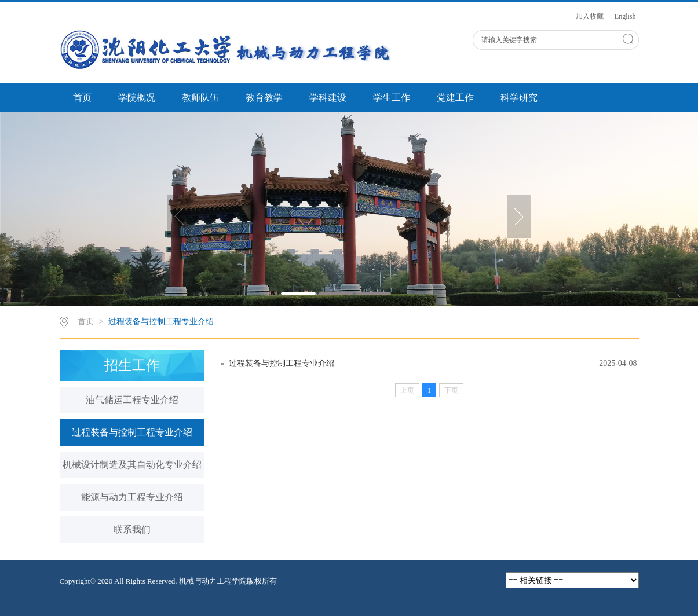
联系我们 (132, 529)
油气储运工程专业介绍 (132, 400)
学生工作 (392, 98)
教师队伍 (200, 98)
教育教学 (264, 98)
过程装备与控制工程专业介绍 (161, 322)
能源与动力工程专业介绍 (132, 497)
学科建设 (328, 98)
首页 (82, 98)
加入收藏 (591, 16)
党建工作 (455, 98)
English (625, 16)
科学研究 (519, 98)
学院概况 (137, 98)
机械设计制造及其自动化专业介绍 (132, 465)
